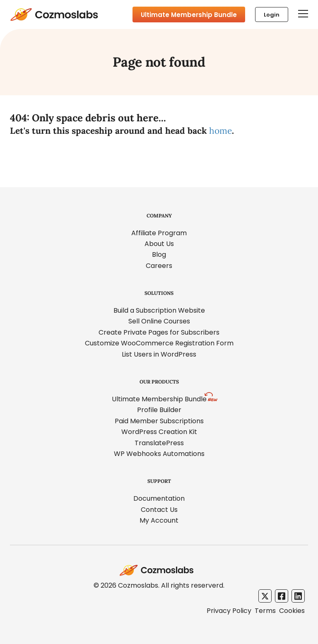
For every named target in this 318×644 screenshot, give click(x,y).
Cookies (292, 611)
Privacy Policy (229, 611)
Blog (159, 254)
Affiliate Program (159, 233)
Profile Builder (159, 410)
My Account (159, 520)
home (220, 131)
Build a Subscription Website (159, 310)
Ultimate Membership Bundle (189, 15)
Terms (265, 611)
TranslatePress (159, 443)
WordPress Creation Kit (159, 432)
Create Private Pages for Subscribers (159, 332)
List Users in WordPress (159, 354)
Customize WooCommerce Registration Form (159, 343)
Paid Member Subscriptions (159, 421)
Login (272, 15)
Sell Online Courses (159, 321)
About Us (159, 244)
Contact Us (159, 510)
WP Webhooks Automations (159, 454)
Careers (159, 266)
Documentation (159, 498)
